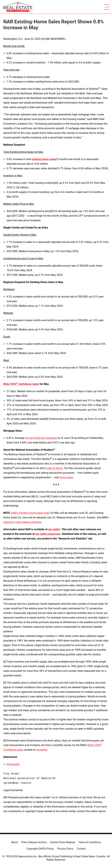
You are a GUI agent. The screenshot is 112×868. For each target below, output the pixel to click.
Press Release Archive (34, 842)
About (15, 842)
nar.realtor (42, 750)
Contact (81, 849)
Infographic (13, 764)
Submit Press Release (62, 842)
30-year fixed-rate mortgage (41, 438)
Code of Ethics (54, 468)
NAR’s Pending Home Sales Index (31, 513)
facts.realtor (66, 477)
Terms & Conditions (90, 842)
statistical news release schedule (22, 522)
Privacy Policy (65, 849)
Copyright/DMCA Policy (40, 849)
